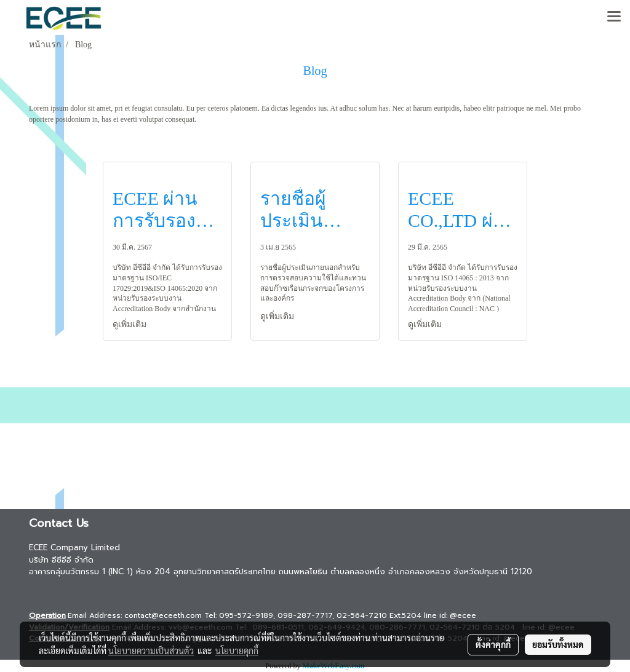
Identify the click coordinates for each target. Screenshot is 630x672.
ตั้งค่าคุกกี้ (493, 644)
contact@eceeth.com (163, 615)
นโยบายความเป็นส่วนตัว (151, 650)
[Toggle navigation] (614, 17)
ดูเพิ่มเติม (131, 324)
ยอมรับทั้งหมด (558, 644)
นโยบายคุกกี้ (237, 650)
